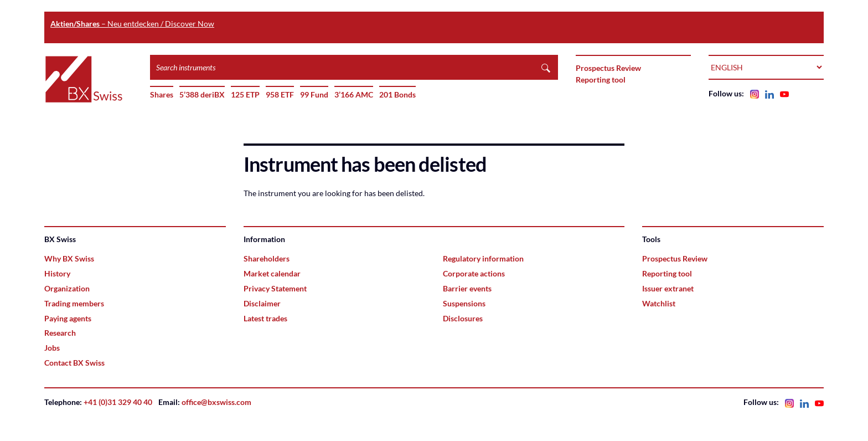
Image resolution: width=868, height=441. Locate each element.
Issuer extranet (668, 288)
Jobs (52, 348)
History (57, 273)
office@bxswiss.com (216, 402)
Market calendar (272, 273)
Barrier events (467, 288)
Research (60, 333)
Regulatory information (483, 258)
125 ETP (245, 94)
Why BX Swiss (69, 258)
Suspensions (464, 303)
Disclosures (463, 318)
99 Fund (314, 94)
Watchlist (659, 303)
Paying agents (68, 318)
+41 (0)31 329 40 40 (118, 402)
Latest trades (265, 318)
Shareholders (267, 258)
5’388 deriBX (202, 94)
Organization (67, 288)
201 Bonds (397, 94)
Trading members (74, 303)
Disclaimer (262, 303)
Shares (162, 94)
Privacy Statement (275, 288)
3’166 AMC (354, 94)
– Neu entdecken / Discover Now (132, 24)
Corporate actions (474, 273)
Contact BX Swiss (74, 363)
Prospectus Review (608, 68)
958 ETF (280, 94)
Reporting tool (601, 80)
